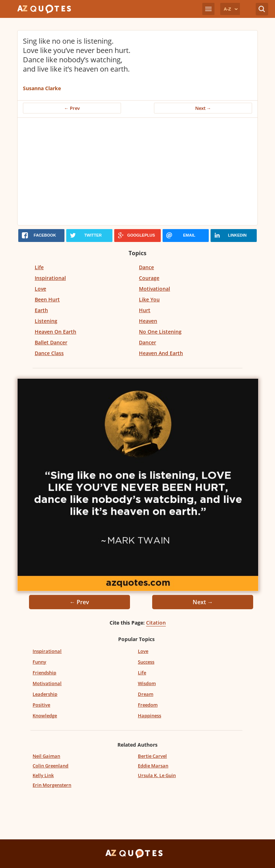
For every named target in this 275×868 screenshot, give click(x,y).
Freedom (148, 705)
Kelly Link (43, 775)
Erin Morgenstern (52, 785)
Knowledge (45, 716)
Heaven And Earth (161, 353)
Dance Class (49, 353)
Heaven (148, 321)
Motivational (155, 289)
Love (40, 289)
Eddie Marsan (153, 766)
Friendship (44, 673)
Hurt (145, 310)
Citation (156, 623)
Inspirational (50, 278)
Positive (41, 705)
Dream (146, 694)
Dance (146, 267)
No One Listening (160, 332)
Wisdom (147, 683)
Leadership (45, 694)
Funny (39, 662)
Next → (203, 108)
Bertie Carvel (152, 756)
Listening (46, 321)
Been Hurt (47, 299)
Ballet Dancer (51, 342)
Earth (41, 310)
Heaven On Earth (56, 332)
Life (39, 267)
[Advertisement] (137, 171)
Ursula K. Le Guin (157, 775)
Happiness (149, 716)
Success (146, 662)
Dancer (148, 342)
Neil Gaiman (46, 756)
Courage (149, 278)
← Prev (72, 108)
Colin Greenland (50, 766)
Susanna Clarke (42, 88)
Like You (149, 299)
